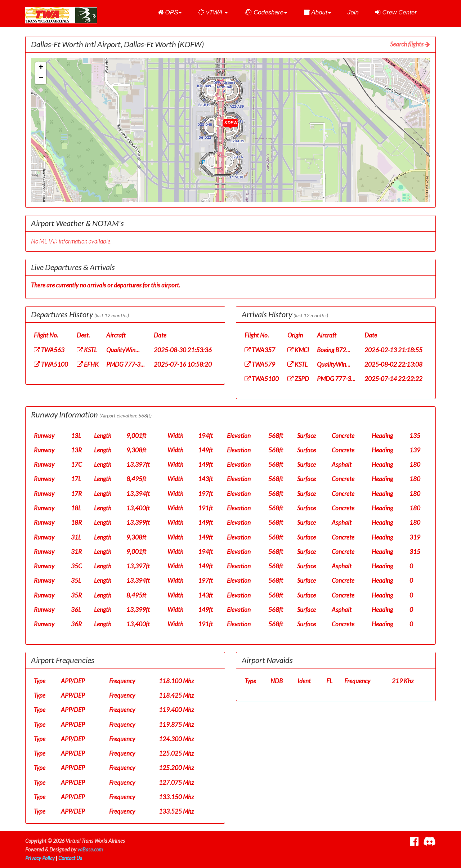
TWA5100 (51, 364)
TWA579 (260, 364)
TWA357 (260, 350)
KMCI (298, 350)
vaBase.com (90, 849)
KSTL (87, 350)
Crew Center (396, 12)
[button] (170, 13)
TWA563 (49, 350)
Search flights (410, 44)
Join (353, 12)
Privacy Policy (40, 858)
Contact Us (70, 858)
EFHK (88, 364)
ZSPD (298, 379)
